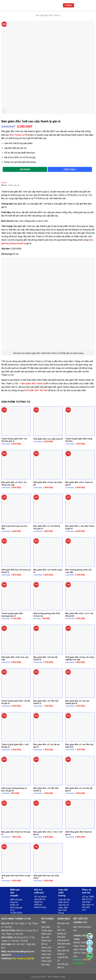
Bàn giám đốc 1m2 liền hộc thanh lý (46, 702)
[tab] (4, 185)
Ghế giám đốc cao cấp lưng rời (48, 439)
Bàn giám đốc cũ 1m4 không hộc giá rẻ (47, 527)
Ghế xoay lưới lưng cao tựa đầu (14, 527)
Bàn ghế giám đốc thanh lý (48, 15)
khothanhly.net (20, 955)
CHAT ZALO (70, 169)
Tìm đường (79, 963)
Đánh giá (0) (14, 185)
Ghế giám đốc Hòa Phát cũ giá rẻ (16, 877)
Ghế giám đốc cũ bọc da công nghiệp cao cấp (80, 658)
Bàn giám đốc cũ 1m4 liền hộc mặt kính (79, 746)
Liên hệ (86, 960)
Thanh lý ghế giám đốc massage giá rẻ (12, 615)
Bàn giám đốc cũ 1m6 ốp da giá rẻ (46, 746)
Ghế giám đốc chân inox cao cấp (15, 658)
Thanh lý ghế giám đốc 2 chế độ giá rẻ (15, 746)
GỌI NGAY (25, 169)
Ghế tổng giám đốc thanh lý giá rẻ (78, 833)
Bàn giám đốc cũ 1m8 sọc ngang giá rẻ (77, 702)
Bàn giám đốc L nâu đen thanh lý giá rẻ (80, 527)
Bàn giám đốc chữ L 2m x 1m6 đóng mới (79, 615)
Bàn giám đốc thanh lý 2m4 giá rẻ (16, 833)
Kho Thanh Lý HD (19, 135)
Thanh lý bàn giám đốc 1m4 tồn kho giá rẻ (14, 440)
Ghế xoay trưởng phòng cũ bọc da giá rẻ (14, 789)
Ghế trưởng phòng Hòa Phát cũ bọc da (47, 615)
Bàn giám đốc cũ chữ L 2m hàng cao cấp (14, 483)
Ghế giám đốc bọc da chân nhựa (46, 877)
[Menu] (69, 5)
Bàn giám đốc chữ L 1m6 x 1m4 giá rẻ (48, 833)
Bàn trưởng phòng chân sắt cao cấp (78, 571)
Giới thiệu (46, 927)
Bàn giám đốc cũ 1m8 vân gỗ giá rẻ (79, 789)
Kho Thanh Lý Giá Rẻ (23, 958)
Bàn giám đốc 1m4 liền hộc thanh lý (46, 789)
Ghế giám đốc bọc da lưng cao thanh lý (16, 571)
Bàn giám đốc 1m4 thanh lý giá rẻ (48, 571)
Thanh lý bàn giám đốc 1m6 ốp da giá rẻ (16, 702)
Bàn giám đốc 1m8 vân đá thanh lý (45, 658)
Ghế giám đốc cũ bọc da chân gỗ (48, 483)
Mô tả (4, 185)
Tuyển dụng (47, 930)
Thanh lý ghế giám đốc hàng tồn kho (79, 440)
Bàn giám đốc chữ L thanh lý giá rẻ (79, 483)
